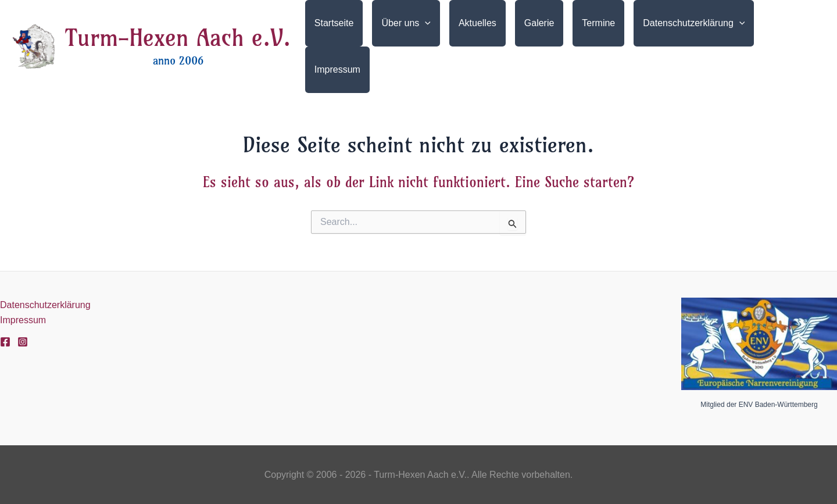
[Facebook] (5, 342)
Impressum (23, 320)
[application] (425, 23)
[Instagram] (23, 342)
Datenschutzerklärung (45, 305)
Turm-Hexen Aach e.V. (178, 38)
